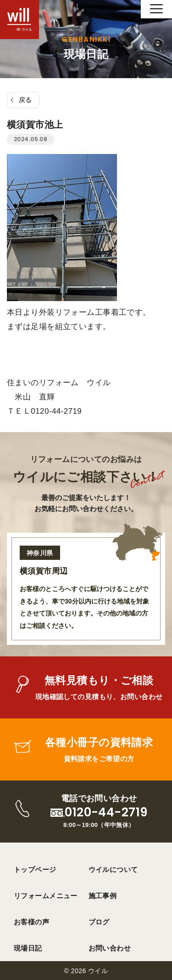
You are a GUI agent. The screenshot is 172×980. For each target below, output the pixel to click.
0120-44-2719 (106, 812)
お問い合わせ (110, 948)
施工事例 (103, 896)
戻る (25, 100)
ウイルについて (113, 869)
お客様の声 (31, 922)
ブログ (99, 922)
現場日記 (28, 948)
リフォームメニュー (46, 896)
